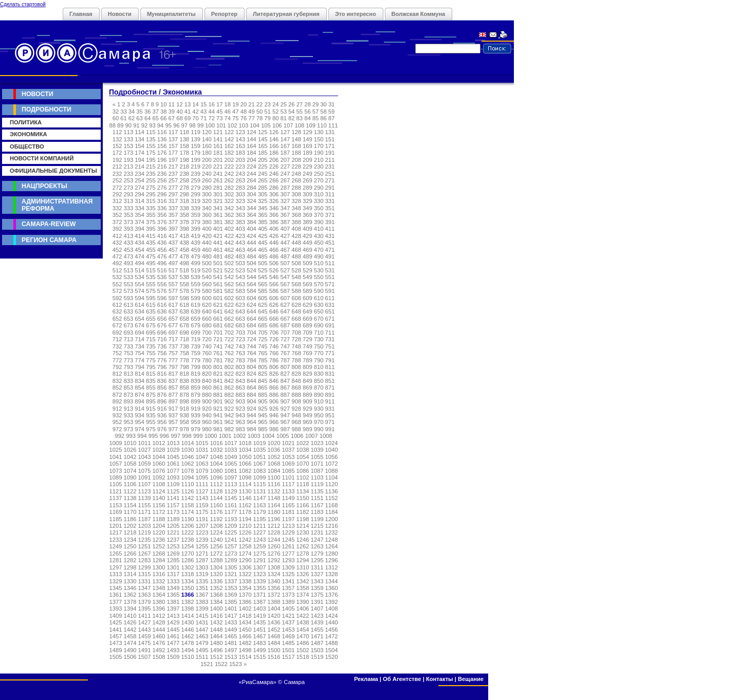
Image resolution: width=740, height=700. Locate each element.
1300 (159, 567)
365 (263, 215)
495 (151, 263)
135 (151, 139)
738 (184, 346)
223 (240, 167)
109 (311, 125)
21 (251, 104)
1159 (202, 505)
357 (173, 215)
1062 (188, 464)
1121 (116, 491)
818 (184, 374)
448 (296, 243)
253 (129, 180)
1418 (245, 616)
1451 (260, 630)
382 (229, 222)
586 (274, 291)
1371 (260, 595)
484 (252, 256)
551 (330, 277)
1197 (289, 519)
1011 (145, 443)
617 (173, 305)
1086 (303, 471)
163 (240, 146)
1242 (245, 540)
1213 (289, 526)
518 (184, 270)
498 (184, 263)
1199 (317, 519)
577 (173, 291)
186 (274, 153)
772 (117, 360)
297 (173, 194)
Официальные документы (53, 171)
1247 (317, 540)
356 (162, 215)
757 (173, 353)
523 (240, 270)
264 (252, 180)
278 (184, 188)
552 (117, 284)
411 (330, 229)
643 (240, 311)
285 (263, 188)
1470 (303, 636)
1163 (260, 505)
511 (330, 263)
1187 (145, 519)
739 (196, 346)
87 (331, 118)
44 (211, 112)
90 (128, 125)
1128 (217, 491)
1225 (231, 532)
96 (176, 125)
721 (218, 339)
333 (129, 208)
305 (263, 194)
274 (140, 188)
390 (319, 222)
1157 (173, 505)
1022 (303, 443)
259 (196, 180)
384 (252, 222)
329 (308, 201)
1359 (317, 588)
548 (296, 277)
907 (285, 401)
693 (129, 333)
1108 (159, 484)
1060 (159, 464)
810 (319, 367)
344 (252, 208)
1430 (188, 622)
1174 (188, 512)
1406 (303, 609)
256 (162, 180)
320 (207, 201)
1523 (236, 664)
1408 (332, 609)
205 (263, 160)
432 (117, 243)
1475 (145, 643)
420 (207, 236)
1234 (130, 540)
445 (263, 243)
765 (263, 353)
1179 (260, 512)
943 (240, 415)
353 (129, 215)
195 (151, 160)
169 (308, 146)
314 (140, 201)
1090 (130, 477)
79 (267, 118)
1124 (159, 491)
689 (308, 325)
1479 (202, 643)
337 (173, 208)
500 (207, 263)
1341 (289, 581)
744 (252, 346)
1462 (188, 636)
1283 (145, 560)
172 (117, 153)
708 (296, 333)
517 (173, 270)
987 (285, 429)
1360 (332, 588)
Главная (81, 14)
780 (207, 360)
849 (308, 381)
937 (173, 415)
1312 (332, 567)
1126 (188, 491)
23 (267, 104)
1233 (116, 540)
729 (308, 339)
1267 (145, 554)
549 (308, 277)
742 (229, 346)
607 (285, 298)
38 (163, 112)
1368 (217, 595)
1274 (245, 554)
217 (173, 167)
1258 (245, 546)
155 (151, 146)
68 (179, 118)
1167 (317, 505)
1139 (145, 498)
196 (162, 160)
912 (117, 409)
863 (240, 388)
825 (263, 374)
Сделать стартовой (23, 4)
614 (140, 305)
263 (240, 180)
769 (308, 353)
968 (296, 422)
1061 (173, 464)
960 (207, 422)
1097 (231, 477)
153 (129, 146)
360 (207, 215)
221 (218, 167)
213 (129, 167)
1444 (159, 630)
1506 (130, 657)
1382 (188, 602)
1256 (217, 546)
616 (162, 305)
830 (319, 374)
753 (129, 353)
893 (129, 401)
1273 (231, 554)
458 (184, 250)
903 (240, 401)
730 (319, 339)
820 (207, 374)
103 (244, 125)
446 (274, 243)
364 (252, 215)
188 (296, 153)
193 (129, 160)
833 (129, 381)
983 (240, 429)
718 (184, 339)
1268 (159, 554)
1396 (159, 609)
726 (274, 339)
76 (244, 118)
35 (139, 112)
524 (252, 270)
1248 (332, 540)
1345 (116, 588)
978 (184, 429)
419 (196, 236)
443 (240, 243)
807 (285, 367)
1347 (145, 588)
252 (117, 180)
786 (274, 360)
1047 (202, 457)
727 (285, 339)
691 (330, 325)
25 (284, 104)
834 (140, 381)
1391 (317, 602)
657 (173, 319)
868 (296, 388)
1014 (188, 443)
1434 (245, 622)
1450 (245, 630)
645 (263, 311)
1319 (202, 574)
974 (140, 429)
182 (229, 153)
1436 (274, 622)
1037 (289, 450)
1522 (221, 664)
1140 (159, 498)
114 (140, 132)
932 (117, 415)
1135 (317, 491)
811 (330, 367)
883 (240, 395)
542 (229, 277)
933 (129, 415)
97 (184, 125)
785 (263, 360)
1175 (202, 512)
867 (285, 388)
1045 (173, 457)
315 (151, 201)
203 (240, 160)
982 (229, 429)
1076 (159, 471)
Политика (26, 122)
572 (117, 291)
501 (218, 263)
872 (117, 395)
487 (285, 256)
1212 (274, 526)
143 (240, 139)
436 (162, 243)
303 (240, 194)
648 (296, 311)
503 (240, 263)
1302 (188, 567)
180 (207, 153)
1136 (332, 491)
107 (289, 125)
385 (263, 222)
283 (240, 188)
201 (218, 160)
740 (207, 346)
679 (196, 325)
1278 (303, 554)
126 (274, 132)
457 (173, 250)
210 (319, 160)
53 (283, 112)
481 (218, 256)
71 (203, 118)
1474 (130, 643)
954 (140, 422)
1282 (130, 560)
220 (207, 167)
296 (162, 194)
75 (235, 118)
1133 (289, 491)
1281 (116, 560)
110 (322, 125)
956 (162, 422)
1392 (332, 602)
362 (229, 215)
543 (240, 277)
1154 (130, 505)
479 (196, 256)
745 (263, 346)
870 (319, 388)
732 (117, 346)
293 (129, 194)
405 (263, 229)
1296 (332, 560)
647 (285, 311)
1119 (317, 484)
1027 (145, 450)
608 (296, 298)
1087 (317, 471)
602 (229, 298)
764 (252, 353)
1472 (332, 636)
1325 (289, 574)
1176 (217, 512)
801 (218, 367)
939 (196, 415)
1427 (145, 622)
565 (263, 284)
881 (218, 395)
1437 (289, 622)
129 (308, 132)
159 (196, 146)
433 (129, 243)
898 (184, 401)
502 (229, 263)
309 (308, 194)
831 (330, 374)
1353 (231, 588)
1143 (202, 498)
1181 (289, 512)
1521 (207, 664)
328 (296, 201)
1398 (188, 609)
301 (218, 194)
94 (160, 125)
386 (274, 222)
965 (263, 422)
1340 (274, 581)
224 (252, 167)
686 (274, 325)
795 (151, 367)
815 (151, 374)
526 (274, 270)
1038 (303, 450)
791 (330, 360)
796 (162, 367)
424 (252, 236)
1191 (202, 519)
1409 (116, 616)
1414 (188, 616)
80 (275, 118)
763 (240, 353)
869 (308, 388)
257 (173, 180)
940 (207, 415)
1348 (159, 588)
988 (296, 429)
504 (252, 263)
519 (196, 270)
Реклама (366, 679)
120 (207, 132)
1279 (317, 554)
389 (308, 222)
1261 (289, 546)
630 (319, 305)
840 (207, 381)
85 (316, 118)
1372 (274, 595)
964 (252, 422)
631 (330, 305)
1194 (245, 519)
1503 (317, 650)
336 (162, 208)
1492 (159, 650)
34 (132, 112)
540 (207, 277)
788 (296, 360)
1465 (231, 636)
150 (319, 139)
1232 (332, 532)
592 (117, 298)
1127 (202, 491)
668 (296, 319)
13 (188, 104)
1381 (173, 602)
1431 (202, 622)
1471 (317, 636)
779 (196, 360)
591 (330, 291)
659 (196, 319)
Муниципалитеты (171, 14)
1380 (159, 602)
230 (319, 167)
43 (203, 112)
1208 (217, 526)
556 (162, 284)
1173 (173, 512)
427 (285, 236)
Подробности (47, 109)
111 (333, 125)
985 (263, 429)
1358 (303, 588)
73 (219, 118)
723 (240, 339)
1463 (202, 636)
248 (296, 174)
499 (196, 263)
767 (285, 353)
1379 (145, 602)
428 (296, 236)
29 (316, 104)
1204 (159, 526)
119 (196, 132)
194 (140, 160)
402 (229, 229)
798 (184, 367)
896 (162, 401)
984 (252, 429)
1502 (303, 650)
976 (162, 429)
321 (218, 201)
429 (308, 236)
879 (196, 395)
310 (319, 194)
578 (184, 291)
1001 (225, 436)
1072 (332, 464)
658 (184, 319)
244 (252, 174)
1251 (145, 546)
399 (196, 229)
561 (218, 284)
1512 (217, 657)
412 (117, 236)
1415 (202, 616)
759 (196, 353)
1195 (260, 519)
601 (218, 298)
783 (240, 360)
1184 (332, 512)
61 (123, 118)
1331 (145, 581)
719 (196, 339)
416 (162, 236)
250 (319, 174)
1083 (260, 471)
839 (196, 381)
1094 (188, 477)
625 (263, 305)
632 (117, 311)
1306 (245, 567)
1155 (145, 505)
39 (172, 112)
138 (184, 139)
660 (207, 319)
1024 (332, 443)
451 (330, 243)
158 (184, 146)
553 (129, 284)
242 (229, 174)
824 (252, 374)
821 (218, 374)
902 (229, 401)
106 (277, 125)
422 (229, 236)
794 (140, 367)
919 (196, 409)
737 (173, 346)
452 (117, 250)
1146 (245, 498)
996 (165, 436)
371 (330, 215)
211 (330, 160)
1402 (245, 609)
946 (274, 415)
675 (151, 325)
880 (207, 395)
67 (172, 118)
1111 (202, 484)
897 (173, 401)
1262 (303, 546)
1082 (245, 471)
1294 (303, 560)
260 (207, 180)
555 (151, 284)
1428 (159, 622)
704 (252, 333)
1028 (159, 450)
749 (308, 346)
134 (140, 139)
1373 (289, 595)
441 (218, 243)
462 (229, 250)
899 (196, 401)
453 (129, 250)
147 (285, 139)
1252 (159, 546)
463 (240, 250)
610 (319, 298)
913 (129, 409)
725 (263, 339)
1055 (317, 457)
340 (207, 208)
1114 (245, 484)
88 (112, 125)
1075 (145, 471)
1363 (145, 595)
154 (140, 146)
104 (255, 125)
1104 (332, 477)
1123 (145, 491)
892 (117, 401)
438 (184, 243)
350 (319, 208)
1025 (116, 450)
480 (207, 256)
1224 (217, 532)
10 (163, 104)
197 (173, 160)
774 (140, 360)
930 (319, 409)
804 (252, 367)
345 (263, 208)
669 (308, 319)
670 (319, 319)
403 (240, 229)
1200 (332, 519)
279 (196, 188)
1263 (317, 546)
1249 (116, 546)
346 (274, 208)
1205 (173, 526)
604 (252, 298)
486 (274, 256)
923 (240, 409)
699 (196, 333)
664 (252, 319)
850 (319, 381)
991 (330, 429)
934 (140, 415)
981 (218, 429)
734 (140, 346)
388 (296, 222)
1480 (217, 643)
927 (285, 409)
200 (207, 160)
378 (184, 222)
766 (274, 353)
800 (207, 367)
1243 (260, 540)
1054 (303, 457)
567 (285, 284)
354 (140, 215)
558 (184, 284)
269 (308, 180)
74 (228, 118)
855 (151, 388)
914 (140, 409)
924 (252, 409)
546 (274, 277)
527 (285, 270)
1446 (188, 630)
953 (129, 422)
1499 (260, 650)
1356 (274, 588)
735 (151, 346)
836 (162, 381)
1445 (173, 630)
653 (129, 319)
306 (274, 194)
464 (252, 250)
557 (173, 284)
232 (117, 174)
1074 (130, 471)
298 (184, 194)
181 (218, 153)
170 (319, 146)
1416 (217, 616)
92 (144, 125)
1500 (274, 650)
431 (330, 236)
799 (196, 367)
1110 (188, 484)
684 (252, 325)
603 (240, 298)
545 (263, 277)
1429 (173, 622)
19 (235, 104)
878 (184, 395)
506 (274, 263)
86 (323, 118)
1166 (303, 505)
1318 (188, 574)
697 (173, 333)
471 (330, 250)
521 (218, 270)
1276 (274, 554)
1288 (217, 560)
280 (207, 188)
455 (151, 250)
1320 (217, 574)
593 (129, 298)
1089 (116, 477)
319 (196, 201)
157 (173, 146)
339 (196, 208)
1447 (202, 630)
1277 (289, 554)
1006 (297, 436)
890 (319, 395)
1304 (217, 567)
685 (263, 325)
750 (319, 346)
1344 (332, 581)
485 (263, 256)
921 (218, 409)
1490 (130, 650)
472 (117, 256)
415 (151, 236)
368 (296, 215)
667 (285, 319)
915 (151, 409)
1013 (173, 443)
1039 (317, 450)
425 (263, 236)
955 (151, 422)
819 (196, 374)
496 (162, 263)
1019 (260, 443)
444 (252, 243)
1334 (188, 581)
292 (117, 194)
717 (173, 339)
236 (162, 174)
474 (140, 256)
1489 (116, 650)
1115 (260, 484)
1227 (260, 532)
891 (330, 395)
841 (218, 381)
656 (162, 319)
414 (140, 236)
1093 (173, 477)
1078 (188, 471)
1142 (188, 498)
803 (240, 367)
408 (296, 229)
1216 (332, 526)
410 (319, 229)
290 (319, 188)
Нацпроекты (44, 186)
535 (151, 277)
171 (330, 146)
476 (162, 256)
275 (151, 188)
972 (117, 429)
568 (296, 284)
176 (162, 153)
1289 (231, 560)
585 (263, 291)
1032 (217, 450)
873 (129, 395)
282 (229, 188)
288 (296, 188)
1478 (188, 643)
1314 (130, 574)
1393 (116, 609)
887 (285, 395)
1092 (159, 477)
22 (260, 104)
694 (140, 333)
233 (129, 174)
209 (308, 160)
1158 (188, 505)
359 (196, 215)
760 (207, 353)
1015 (202, 443)
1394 (130, 609)
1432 (217, 622)
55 (300, 112)
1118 (303, 484)
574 (140, 291)
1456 (332, 630)
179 (196, 153)
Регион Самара (49, 240)
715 (151, 339)
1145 (231, 498)
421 (218, 236)
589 (308, 291)
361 (218, 215)
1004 (269, 436)
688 (296, 325)
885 (263, 395)
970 (319, 422)
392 (117, 229)
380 (207, 222)
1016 (217, 443)
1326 (303, 574)
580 (207, 291)
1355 (260, 588)
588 (296, 291)
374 (140, 222)
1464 (217, 636)
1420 (274, 616)
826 (274, 374)
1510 (188, 657)
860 (207, 388)
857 (173, 388)
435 (151, 243)
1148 (274, 498)
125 (263, 132)
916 (162, 409)
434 (140, 243)
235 (151, 174)
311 (330, 194)
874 (140, 395)
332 (117, 208)
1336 (217, 581)
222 (229, 167)
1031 (202, 450)
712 (117, 339)
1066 (245, 464)
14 (195, 104)
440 (207, 243)
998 (187, 436)
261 (218, 180)
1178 (245, 512)
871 (330, 388)
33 (123, 112)
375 (151, 222)
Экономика (29, 134)
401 (218, 229)
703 (240, 333)
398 (184, 229)
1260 (274, 546)
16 (211, 104)
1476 (159, 643)
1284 (159, 560)
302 (229, 194)
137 (173, 139)
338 (184, 208)
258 (184, 180)
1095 (202, 477)
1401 (231, 609)
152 (117, 146)
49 (251, 112)
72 (211, 118)
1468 (274, 636)
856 (162, 388)
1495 (202, 650)
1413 (173, 616)
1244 (274, 540)
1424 (332, 616)
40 (179, 112)
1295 (317, 560)
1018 (245, 443)
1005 (283, 436)
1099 (260, 477)
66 (163, 118)
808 (296, 367)
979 (196, 429)
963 (240, 422)
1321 (231, 574)
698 (184, 333)
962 (229, 422)
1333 (173, 581)
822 (229, 374)
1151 (317, 498)
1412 (159, 616)
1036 (274, 450)
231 (330, 167)
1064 (217, 464)
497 (173, 263)
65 (155, 118)
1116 (274, 484)
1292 (274, 560)
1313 (116, 574)
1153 (116, 505)
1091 (145, 477)
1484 (274, 643)
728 (296, 339)
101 (221, 125)
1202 (130, 526)
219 (196, 167)
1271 (202, 554)
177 (173, 153)
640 (207, 311)
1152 (332, 498)
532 (117, 277)
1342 (303, 581)
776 (162, 360)
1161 (231, 505)
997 (175, 436)
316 (162, 201)
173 (129, 153)
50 (260, 112)
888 (296, 395)
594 (140, 298)
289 (308, 188)
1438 (303, 622)
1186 (130, 519)
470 (319, 250)
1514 (245, 657)
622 (229, 305)
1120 (332, 484)
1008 (326, 436)
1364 (159, 595)
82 (291, 118)
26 (291, 104)
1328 (332, 574)
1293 (289, 560)
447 (285, 243)
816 (162, 374)
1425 (116, 622)
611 (330, 298)
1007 (312, 436)
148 (296, 139)
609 (308, 298)
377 (173, 222)
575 (151, 291)
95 (168, 125)
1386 (245, 602)
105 (266, 125)
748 (296, 346)
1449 (231, 630)
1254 (188, 546)
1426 (130, 622)
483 (240, 256)
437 (173, 243)
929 (308, 409)
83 (300, 118)
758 (184, 353)
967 (285, 422)
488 (296, 256)
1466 (245, 636)
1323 (260, 574)
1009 (116, 443)
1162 (245, 505)
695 (151, 333)
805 (263, 367)
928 (296, 409)
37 (155, 112)
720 (207, 339)
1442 (130, 630)
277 (173, 188)
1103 (317, 477)
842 (229, 381)
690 (319, 325)
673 (129, 325)
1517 (289, 657)
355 (151, 215)
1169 (116, 512)
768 (296, 353)
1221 (173, 532)
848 (296, 381)
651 (330, 311)
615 (151, 305)
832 (117, 381)
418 (184, 236)
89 (120, 125)
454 (140, 250)
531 (330, 270)
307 (285, 194)
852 (117, 388)
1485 (289, 643)
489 (308, 256)
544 (252, 277)
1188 (159, 519)
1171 (145, 512)
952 (117, 422)
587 (285, 291)
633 (129, 311)
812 (117, 374)
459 (196, 250)
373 (129, 222)
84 (307, 118)
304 (252, 194)
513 (129, 270)
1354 (245, 588)
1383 (202, 602)
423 (240, 236)
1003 (254, 436)
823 (240, 374)
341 (218, 208)
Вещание (471, 679)
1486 (303, 643)
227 (285, 167)
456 (162, 250)
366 (274, 215)
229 (308, 167)
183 (240, 153)
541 (218, 277)
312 (117, 201)
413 (129, 236)
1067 (260, 464)
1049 (231, 457)
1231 (317, 532)
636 (162, 311)
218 (184, 167)
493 (129, 263)
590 (319, 291)
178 (184, 153)
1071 (317, 464)
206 (274, 160)
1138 (130, 498)
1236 (159, 540)
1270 (188, 554)
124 (252, 132)
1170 (130, 512)
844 (252, 381)
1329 (116, 581)
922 (229, 409)
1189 (173, 519)
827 (285, 374)
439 (196, 243)
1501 (289, 650)
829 (308, 374)
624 (252, 305)
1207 (202, 526)
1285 (173, 560)
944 (252, 415)
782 (229, 360)
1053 (289, 457)
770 (319, 353)
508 (296, 263)
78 (260, 118)
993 (131, 436)
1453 (289, 630)
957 (173, 422)
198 (184, 160)
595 (151, 298)
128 (296, 132)
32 (116, 112)
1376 (332, 595)
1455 (317, 630)
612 (117, 305)
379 (196, 222)
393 (129, 229)
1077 (173, 471)
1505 (116, 657)
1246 (303, 540)
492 (117, 263)
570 (319, 284)
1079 (202, 471)
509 (308, 263)
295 (151, 194)
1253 (173, 546)
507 (285, 263)
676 (162, 325)
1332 (159, 581)
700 (207, 333)
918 (184, 409)
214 (140, 167)
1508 (159, 657)
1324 (274, 574)
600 (207, 298)
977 (173, 429)
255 (151, 180)
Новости (120, 14)
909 (308, 401)
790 (319, 360)
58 (323, 112)
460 (207, 250)
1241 (231, 540)
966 (274, 422)
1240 (217, 540)
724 (252, 339)
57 (316, 112)
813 (129, 374)
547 (285, 277)
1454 (303, 630)
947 (285, 415)
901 (218, 401)
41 (188, 112)
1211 (260, 526)
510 (319, 263)
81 (283, 118)
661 (218, 319)
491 (330, 256)
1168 (332, 505)
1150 (303, 498)
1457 (116, 636)
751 (330, 346)
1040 (332, 450)
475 (151, 256)
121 (218, 132)
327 (285, 201)
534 (140, 277)
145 (263, 139)
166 (274, 146)
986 (274, 429)
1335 (202, 581)
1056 (332, 457)
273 (129, 188)
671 (330, 319)
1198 (303, 519)
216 (162, 167)
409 (308, 229)
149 (308, 139)
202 (229, 160)
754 (140, 353)
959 (196, 422)
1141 (173, 498)
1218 (130, 532)
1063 (202, 464)
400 (207, 229)
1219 (145, 532)
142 (229, 139)
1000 (211, 436)
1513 (231, 657)
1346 (130, 588)
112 (117, 132)
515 (151, 270)
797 (173, 367)
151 (330, 139)
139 (196, 139)
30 (323, 104)
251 (330, 174)
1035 (260, 450)
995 (153, 436)
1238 (188, 540)
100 (210, 125)
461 (218, 250)
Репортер (224, 14)
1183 (317, 512)
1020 (274, 443)
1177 (231, 512)
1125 (173, 491)
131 (330, 132)
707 (285, 333)
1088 (332, 471)
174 (140, 153)
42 (195, 112)
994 (142, 436)
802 (229, 367)
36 (147, 112)
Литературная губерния (286, 14)
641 (218, 311)
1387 (260, 602)
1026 (130, 450)
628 (296, 305)
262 (229, 180)
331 (330, 201)
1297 (116, 567)
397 (173, 229)
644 (252, 311)
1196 (274, 519)
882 (229, 395)
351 (330, 208)
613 (129, 305)
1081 (231, 471)
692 (117, 333)
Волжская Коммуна (419, 14)
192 (117, 160)
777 (173, 360)
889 (308, 395)
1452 (274, 630)
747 (285, 346)
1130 (245, 491)
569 (308, 284)
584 (252, 291)
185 (263, 153)
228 (296, 167)
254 (140, 180)
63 (139, 118)
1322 (245, 574)
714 (140, 339)
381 (218, 222)
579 (196, 291)
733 (129, 346)
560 (207, 284)
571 (330, 284)
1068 (274, 464)
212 (117, 167)
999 (198, 436)
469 (308, 250)
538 (184, 277)
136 (162, 139)
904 (252, 401)
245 (263, 174)
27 (300, 104)
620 (207, 305)
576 (162, 291)
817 (173, 374)
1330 (130, 581)
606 (274, 298)
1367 (202, 595)
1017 (231, 443)
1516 (274, 657)
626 (274, 305)
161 (218, 146)
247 (285, 174)
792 (117, 367)
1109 (173, 484)
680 (207, 325)
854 (140, 388)
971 (330, 422)
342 (229, 208)
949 (308, 415)
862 (229, 388)
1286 (188, 560)
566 (274, 284)
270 (319, 180)
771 (330, 353)
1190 (188, 519)
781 (218, 360)
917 (173, 409)
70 (195, 118)
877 (173, 395)
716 (162, 339)
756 (162, 353)
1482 (245, 643)
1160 (217, 505)
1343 (317, 581)
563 (240, 284)
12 (179, 104)
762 (229, 353)
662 (229, 319)
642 (229, 311)
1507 (145, 657)
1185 (116, 519)
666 (274, 319)
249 (308, 174)
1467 (260, 636)
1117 (289, 484)
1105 (116, 484)
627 (285, 305)
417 (173, 236)
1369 (231, 595)
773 (129, 360)
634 (140, 311)
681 (218, 325)
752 (117, 353)
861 (218, 388)
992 (119, 436)
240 (207, 174)
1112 (217, 484)
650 (319, 311)
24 (275, 104)
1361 (116, 595)
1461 (173, 636)
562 (229, 284)
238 (184, 174)
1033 (231, 450)
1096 (217, 477)
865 (263, 388)
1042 (130, 457)
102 (233, 125)
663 (240, 319)
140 (207, 139)
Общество (27, 146)
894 (140, 401)
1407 (317, 609)
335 (151, 208)
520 (207, 270)
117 (173, 132)
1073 (116, 471)
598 (184, 298)
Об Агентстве (402, 679)
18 (228, 104)
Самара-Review (49, 224)
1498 (245, 650)
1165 (289, 505)
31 (331, 104)
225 (263, 167)
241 (218, 174)
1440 (332, 622)
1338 (245, 581)
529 (308, 270)
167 (285, 146)
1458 (130, 636)
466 (274, 250)
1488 (332, 643)
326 (274, 201)
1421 (289, 616)
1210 (245, 526)
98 (192, 125)
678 (184, 325)
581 (218, 291)
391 (330, 222)
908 (296, 401)
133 (129, 139)
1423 (317, 616)
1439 (317, 622)
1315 (145, 574)
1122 (130, 491)
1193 (231, 519)
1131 (260, 491)
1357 (289, 588)
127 (285, 132)
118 (184, 132)
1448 (217, 630)
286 (274, 188)
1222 (188, 532)
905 (263, 401)
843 (240, 381)
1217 (116, 532)
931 (330, 409)
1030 (188, 450)
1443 (145, 630)
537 (173, 277)
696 (162, 333)
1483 (260, 643)
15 (203, 104)
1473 (116, 643)
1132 (274, 491)
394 (140, 229)
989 (308, 429)
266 (274, 180)
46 (228, 112)
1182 (303, 512)
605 (263, 298)
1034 (245, 450)
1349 (173, 588)
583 (240, 291)
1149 (289, 498)
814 (140, 374)
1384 (217, 602)
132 (117, 139)
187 (285, 153)
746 (274, 346)
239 (196, 174)
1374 (303, 595)
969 (308, 422)
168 (296, 146)
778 (184, 360)
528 (296, 270)
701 (218, 333)
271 (330, 180)
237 (173, 174)
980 (207, 429)
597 (173, 298)
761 (218, 353)
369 (308, 215)
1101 (289, 477)
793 (129, 367)
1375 (317, 595)
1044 (159, 457)
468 (296, 250)
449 (308, 243)
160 (207, 146)
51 (267, 112)
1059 (145, 464)
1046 (188, 457)
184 (252, 153)
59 (331, 112)
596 (162, 298)
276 (162, 188)
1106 (130, 484)
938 (184, 415)
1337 (231, 581)
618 (184, 305)
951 (330, 415)
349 (308, 208)
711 (330, 333)
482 (229, 256)
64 (147, 118)
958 (184, 422)
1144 (217, 498)
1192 (217, 519)
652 (117, 319)
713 (129, 339)
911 (330, 401)
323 (240, 201)
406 (274, 229)
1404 (274, 609)
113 (129, 132)
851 (330, 381)
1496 (217, 650)
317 (173, 201)
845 (263, 381)
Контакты (440, 679)
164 (252, 146)
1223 (202, 532)
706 (274, 333)
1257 (231, 546)
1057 (116, 464)
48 (244, 112)
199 (196, 160)
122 (229, 132)
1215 (317, 526)
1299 (145, 567)
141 (218, 139)
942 (229, 415)
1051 (260, 457)
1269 (173, 554)
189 (308, 153)
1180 (274, 512)
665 (263, 319)
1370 (245, 595)
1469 (289, 636)
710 (319, 333)
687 (285, 325)
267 (285, 180)
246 (274, 174)
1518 (303, 657)
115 (151, 132)
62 (132, 118)
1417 (231, 616)
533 (129, 277)
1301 (173, 567)
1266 (130, 554)
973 (129, 429)
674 (140, 325)
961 (218, 422)
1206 (188, 526)
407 (285, 229)
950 (319, 415)
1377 (116, 602)
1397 (173, 609)
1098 (245, 477)
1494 (188, 650)
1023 (317, 443)
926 (274, 409)
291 (330, 188)
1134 (303, 491)
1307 (260, 567)
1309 (289, 567)
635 (151, 311)
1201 (116, 526)
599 (196, 298)
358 (184, 215)
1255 (202, 546)
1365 (173, 595)
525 (263, 270)
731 (330, 339)
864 (252, 388)
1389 (289, 602)
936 (162, 415)
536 (162, 277)
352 (117, 215)
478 (184, 256)
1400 (217, 609)
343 (240, 208)
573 (129, 291)
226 (274, 167)
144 (252, 139)
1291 (260, 560)
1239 (202, 540)
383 (240, 222)
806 (274, 367)
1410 (130, 616)
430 (319, 236)
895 (151, 401)
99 (200, 125)
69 (188, 118)
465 (263, 250)
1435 (260, 622)
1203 (145, 526)
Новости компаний (42, 158)
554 (140, 284)
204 (252, 160)
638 (184, 311)
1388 (274, 602)
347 (285, 208)
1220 (159, 532)
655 (151, 319)
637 (173, 311)
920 (207, 409)
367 (285, 215)
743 (240, 346)
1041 (116, 457)
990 (319, 429)
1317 (173, 574)
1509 (173, 657)
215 (151, 167)
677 (173, 325)
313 (129, 201)
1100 (274, 477)
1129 (231, 491)
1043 (145, 457)
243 (240, 174)
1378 (130, 602)
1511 (202, 657)
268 (296, 180)
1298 (130, 567)
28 (307, 104)
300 (207, 194)
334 (140, 208)
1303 (202, 567)
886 (274, 395)
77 (251, 118)
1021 (289, 443)
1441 (116, 630)
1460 (159, 636)
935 (151, 415)
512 (117, 270)
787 (285, 360)
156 (162, 146)
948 (296, 415)
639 (196, 311)
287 (285, 188)
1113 (231, 484)
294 (140, 194)
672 (117, 325)
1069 (289, 464)
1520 (332, 657)
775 (151, 360)
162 (229, 146)
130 (319, 132)
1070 (303, 464)
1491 (145, 650)
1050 (245, 457)
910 (319, 401)
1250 (130, 546)
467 (285, 250)
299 (196, 194)
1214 (303, 526)
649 (308, 311)
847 (285, 381)
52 (275, 112)
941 (218, 415)
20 (244, 104)
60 (116, 118)
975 (151, 429)
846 (274, 381)
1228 (274, 532)
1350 (188, 588)
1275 (260, 554)
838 (184, 381)
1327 (317, 574)
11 (172, 104)
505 (263, 263)
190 (319, 153)
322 (229, 201)
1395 (145, 609)
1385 (231, 602)
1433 (231, 622)
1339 (260, 581)
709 (308, 333)
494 (140, 263)
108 (299, 125)
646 (274, 311)
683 (240, 325)
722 (229, 339)
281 (218, 188)
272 (117, 188)
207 (285, 160)
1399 (202, 609)
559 (196, 284)
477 (173, 256)
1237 (173, 540)
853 (129, 388)
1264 (332, 546)
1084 (274, 471)
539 (196, 277)
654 (140, 319)
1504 (332, 650)
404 (252, 229)
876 (162, 395)
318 (184, 201)
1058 (130, 464)
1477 (173, 643)
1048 (217, 457)
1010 (130, 443)
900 (207, 401)
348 (296, 208)
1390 (303, 602)
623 (240, 305)
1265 (116, 554)
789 (308, 360)
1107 (145, 484)
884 (252, 395)
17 (219, 104)
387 (285, 222)
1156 (159, 505)
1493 (173, 650)
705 (263, 333)
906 (274, 401)
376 (162, 222)
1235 (145, 540)
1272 (217, 554)
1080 (217, 471)
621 (218, 305)
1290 (245, 560)
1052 (274, 457)
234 (140, 174)
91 (136, 125)
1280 (332, 554)
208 (296, 160)
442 (229, 243)
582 (229, 291)
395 (151, 229)
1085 (289, 471)
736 (162, 346)
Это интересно (356, 14)
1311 (317, 567)
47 (235, 112)
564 (252, 284)
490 (319, 256)
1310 (303, 567)
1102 (303, 477)
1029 (173, 450)
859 (196, 388)
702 (229, 333)
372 (117, 222)
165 (263, 146)
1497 (231, 650)
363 (240, 215)
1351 (202, 588)
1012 (159, 443)
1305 (231, 567)
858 (184, 388)
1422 (303, 616)
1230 (303, 532)
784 (252, 360)
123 (240, 132)
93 (152, 125)
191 (330, 153)
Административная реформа (57, 205)
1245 (289, 540)
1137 (116, 498)
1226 (245, 532)
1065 (231, 464)
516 (162, 270)
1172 (159, 512)
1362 (130, 595)
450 (319, 243)
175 (151, 153)
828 (296, 374)
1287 (202, 560)
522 (229, 270)
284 (252, 188)
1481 (231, 643)
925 (263, 409)
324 (252, 201)
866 (274, 388)
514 (140, 270)
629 (308, 305)
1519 (317, 657)
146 (274, 139)
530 (319, 270)
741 (218, 346)
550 (319, 277)
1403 (260, 609)
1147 (260, 498)
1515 (260, 657)
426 (274, 236)
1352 (217, 588)
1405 (289, 609)
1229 (289, 532)
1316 (159, 574)
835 (151, 381)
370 (319, 215)
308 (296, 194)
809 (308, 367)
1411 (145, 616)
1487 (317, 643)
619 (196, 305)
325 (263, 201)
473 (129, 256)
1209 (231, 526)
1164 (274, 505)
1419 (260, 616)
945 (263, 415)
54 (291, 112)
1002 (240, 436)
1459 (145, 636)
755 (151, 353)
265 (263, 180)
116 (162, 132)
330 (319, 201)
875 (151, 395)
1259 (260, 546)
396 (162, 229)
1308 (274, 567)
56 (307, 112)
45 (219, 112)
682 (229, 325)
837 (173, 381)
